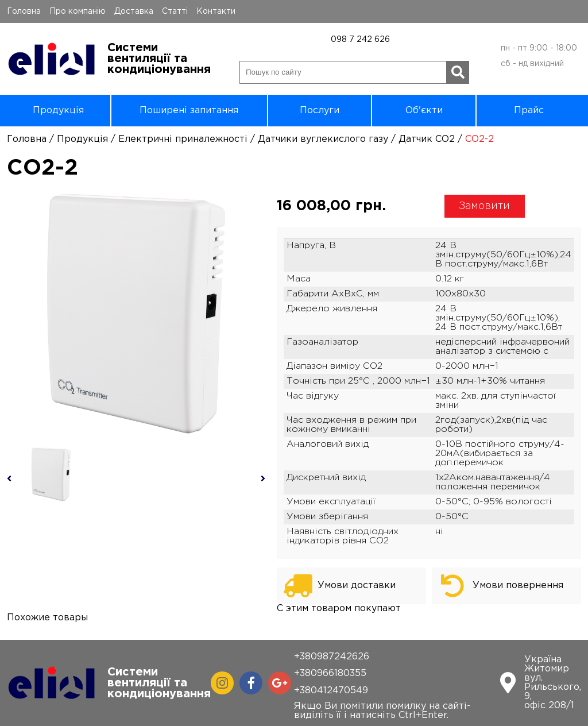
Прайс (529, 111)
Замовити (484, 206)
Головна (24, 11)
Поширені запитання (189, 111)
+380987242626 (332, 657)
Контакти (216, 11)
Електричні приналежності (183, 139)
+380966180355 (330, 673)
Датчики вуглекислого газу (323, 139)
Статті (175, 11)
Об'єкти (424, 111)
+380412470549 (331, 691)
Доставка (134, 11)
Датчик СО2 (427, 139)
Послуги (320, 111)
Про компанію (78, 11)
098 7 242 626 (360, 40)
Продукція (58, 111)
